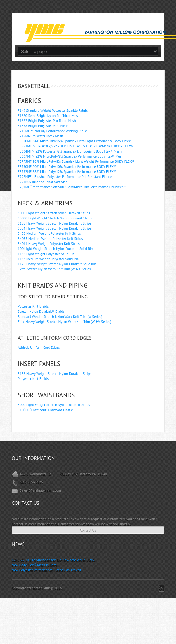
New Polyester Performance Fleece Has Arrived (46, 570)
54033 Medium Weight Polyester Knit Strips (50, 239)
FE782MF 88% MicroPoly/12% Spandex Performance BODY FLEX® (67, 172)
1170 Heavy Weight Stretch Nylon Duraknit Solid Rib (57, 264)
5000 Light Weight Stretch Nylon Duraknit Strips (54, 213)
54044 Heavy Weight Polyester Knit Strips (49, 244)
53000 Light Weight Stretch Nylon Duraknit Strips (55, 218)
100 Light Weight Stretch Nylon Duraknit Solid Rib (55, 249)
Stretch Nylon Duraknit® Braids (41, 311)
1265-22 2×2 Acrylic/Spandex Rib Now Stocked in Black (53, 560)
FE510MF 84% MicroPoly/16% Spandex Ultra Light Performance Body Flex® (74, 141)
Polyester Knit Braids (33, 306)
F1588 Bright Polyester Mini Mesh (43, 126)
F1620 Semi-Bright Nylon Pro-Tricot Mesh (49, 116)
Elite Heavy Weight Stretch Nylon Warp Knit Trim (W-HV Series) (64, 322)
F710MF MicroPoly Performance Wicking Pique (52, 131)
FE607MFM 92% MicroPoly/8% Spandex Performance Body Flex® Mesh (71, 156)
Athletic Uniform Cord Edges (39, 347)
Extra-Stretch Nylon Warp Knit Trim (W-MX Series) (55, 269)
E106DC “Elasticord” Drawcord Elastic (45, 410)
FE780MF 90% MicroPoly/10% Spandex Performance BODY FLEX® (67, 167)
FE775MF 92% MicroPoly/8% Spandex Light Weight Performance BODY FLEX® (76, 161)
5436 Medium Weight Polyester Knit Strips (49, 233)
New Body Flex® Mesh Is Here (34, 565)
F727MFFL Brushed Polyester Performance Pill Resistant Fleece (65, 177)
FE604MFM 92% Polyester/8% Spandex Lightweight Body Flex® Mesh (70, 151)
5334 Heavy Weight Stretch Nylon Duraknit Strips (54, 228)
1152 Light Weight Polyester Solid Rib (46, 254)
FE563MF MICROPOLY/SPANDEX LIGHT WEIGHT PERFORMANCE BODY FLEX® (76, 146)
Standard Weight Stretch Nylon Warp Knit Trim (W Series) (60, 317)
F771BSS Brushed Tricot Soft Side (43, 182)
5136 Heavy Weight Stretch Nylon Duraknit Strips (54, 223)
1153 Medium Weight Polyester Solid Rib (48, 259)
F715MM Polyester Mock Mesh (40, 136)
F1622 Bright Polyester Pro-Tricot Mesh (47, 121)
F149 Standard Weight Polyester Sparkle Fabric (53, 111)
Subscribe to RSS (161, 589)
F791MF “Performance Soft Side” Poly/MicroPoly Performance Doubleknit (72, 187)
